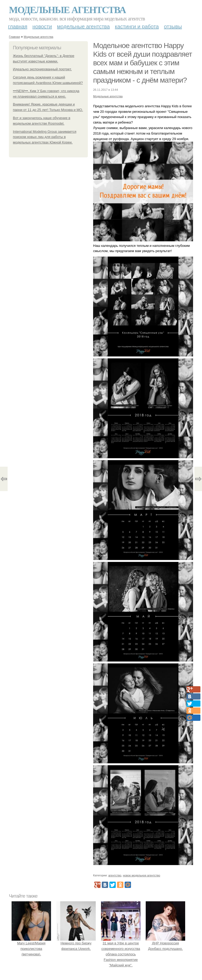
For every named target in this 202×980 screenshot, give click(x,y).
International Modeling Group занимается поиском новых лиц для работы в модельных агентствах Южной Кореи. (45, 137)
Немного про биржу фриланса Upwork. (76, 943)
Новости (42, 26)
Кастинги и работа (137, 26)
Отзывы (173, 26)
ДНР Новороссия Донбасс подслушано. (165, 943)
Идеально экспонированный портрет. (42, 69)
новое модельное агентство (142, 875)
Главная (18, 26)
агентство (115, 875)
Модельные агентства (67, 10)
